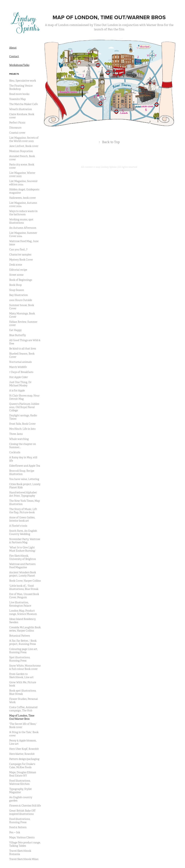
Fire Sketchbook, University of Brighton (23, 557)
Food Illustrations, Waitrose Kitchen (20, 782)
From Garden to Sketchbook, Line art (21, 676)
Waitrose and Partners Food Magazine (22, 566)
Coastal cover (17, 133)
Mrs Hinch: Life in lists (22, 429)
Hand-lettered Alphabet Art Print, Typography (23, 494)
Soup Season (17, 290)
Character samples (20, 255)
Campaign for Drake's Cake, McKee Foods (22, 766)
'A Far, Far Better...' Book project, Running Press (23, 642)
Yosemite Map (17, 99)
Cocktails (15, 452)
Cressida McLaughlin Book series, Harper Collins (25, 629)
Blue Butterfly (18, 335)
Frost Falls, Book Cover (22, 424)
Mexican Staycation (21, 151)
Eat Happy (15, 330)
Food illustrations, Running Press (20, 821)
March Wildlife (18, 367)
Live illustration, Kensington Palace (20, 604)
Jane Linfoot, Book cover (24, 146)
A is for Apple (17, 391)
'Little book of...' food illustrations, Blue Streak (24, 587)
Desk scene (16, 265)
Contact (14, 56)
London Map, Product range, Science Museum (23, 612)
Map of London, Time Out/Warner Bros (22, 717)
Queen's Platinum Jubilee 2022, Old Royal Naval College (24, 407)
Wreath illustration (21, 109)
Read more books (19, 94)
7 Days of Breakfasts (21, 372)
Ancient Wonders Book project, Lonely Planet (23, 574)
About (13, 48)
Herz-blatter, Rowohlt (22, 754)
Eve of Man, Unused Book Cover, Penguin (24, 596)
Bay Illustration (19, 295)
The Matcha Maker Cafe (23, 104)
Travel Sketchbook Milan (24, 859)
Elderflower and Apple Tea (25, 466)
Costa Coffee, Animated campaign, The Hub (23, 709)
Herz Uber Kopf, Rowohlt (24, 749)
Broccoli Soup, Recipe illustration (22, 472)
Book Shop (15, 285)
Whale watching (19, 439)
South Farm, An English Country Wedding (23, 532)
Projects (14, 74)
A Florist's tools (18, 526)
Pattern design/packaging (24, 759)
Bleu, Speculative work (23, 81)
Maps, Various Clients (22, 837)
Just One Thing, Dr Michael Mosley (20, 384)
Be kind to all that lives (23, 349)
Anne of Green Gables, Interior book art (22, 519)
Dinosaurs (15, 128)
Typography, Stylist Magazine (21, 791)
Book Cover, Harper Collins (25, 581)
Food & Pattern (18, 827)
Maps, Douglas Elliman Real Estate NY (23, 774)
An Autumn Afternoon (23, 228)
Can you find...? (18, 249)
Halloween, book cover (22, 198)
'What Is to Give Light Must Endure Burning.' (23, 549)
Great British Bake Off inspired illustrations (22, 812)
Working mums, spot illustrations (21, 221)
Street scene (16, 275)
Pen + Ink (15, 832)
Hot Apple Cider (19, 377)
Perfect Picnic (17, 123)
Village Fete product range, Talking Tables (25, 844)
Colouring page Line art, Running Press (23, 651)
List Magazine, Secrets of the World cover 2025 (24, 139)
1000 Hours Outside (21, 300)
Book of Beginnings (21, 280)
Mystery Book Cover (21, 260)
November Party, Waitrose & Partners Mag (25, 541)
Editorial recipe (18, 270)
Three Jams (16, 434)
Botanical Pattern (20, 636)
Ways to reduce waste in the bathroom (23, 213)
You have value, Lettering (24, 479)
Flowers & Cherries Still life (25, 806)
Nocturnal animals (20, 362)
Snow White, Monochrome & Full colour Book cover (25, 667)
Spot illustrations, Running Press (20, 659)
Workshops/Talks (19, 65)
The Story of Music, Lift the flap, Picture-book (23, 511)
